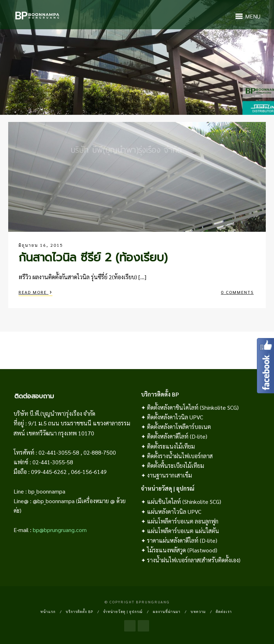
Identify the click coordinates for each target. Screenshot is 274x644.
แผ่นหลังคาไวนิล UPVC (174, 512)
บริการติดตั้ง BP (79, 611)
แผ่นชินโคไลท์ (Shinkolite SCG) (184, 502)
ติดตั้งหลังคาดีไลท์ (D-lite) (177, 436)
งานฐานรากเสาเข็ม (169, 475)
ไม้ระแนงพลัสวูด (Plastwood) (182, 550)
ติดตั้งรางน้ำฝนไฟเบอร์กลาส (180, 456)
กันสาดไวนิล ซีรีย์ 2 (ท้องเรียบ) (93, 258)
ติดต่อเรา (224, 611)
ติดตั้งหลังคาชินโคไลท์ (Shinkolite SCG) (193, 407)
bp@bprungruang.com (60, 530)
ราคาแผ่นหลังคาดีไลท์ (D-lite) (182, 540)
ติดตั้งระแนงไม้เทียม (171, 446)
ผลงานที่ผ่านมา (167, 611)
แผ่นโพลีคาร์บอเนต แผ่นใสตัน (183, 531)
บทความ (198, 611)
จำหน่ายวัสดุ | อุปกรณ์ (123, 611)
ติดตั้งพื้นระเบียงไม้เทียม (176, 466)
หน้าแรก (48, 611)
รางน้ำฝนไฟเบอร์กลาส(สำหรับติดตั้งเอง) (194, 560)
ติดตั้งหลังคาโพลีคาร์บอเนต (179, 427)
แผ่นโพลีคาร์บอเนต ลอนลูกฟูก (183, 521)
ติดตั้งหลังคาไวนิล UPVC (175, 417)
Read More (35, 292)
